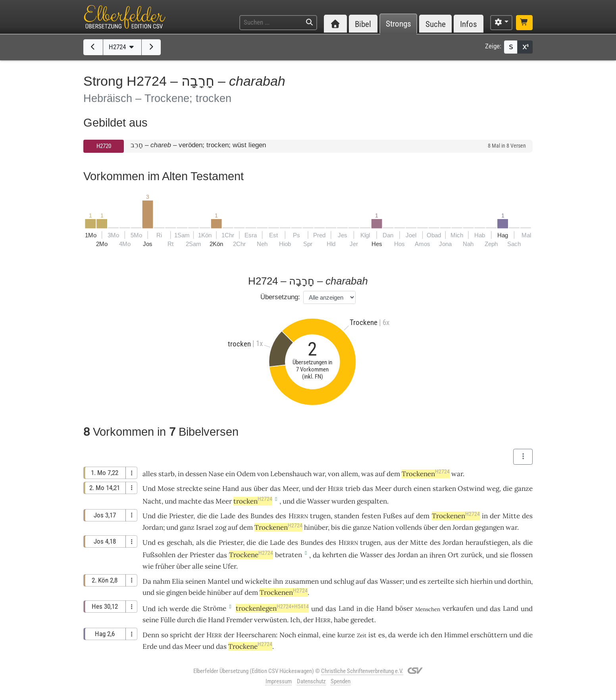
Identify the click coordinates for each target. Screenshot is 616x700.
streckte (190, 488)
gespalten (372, 501)
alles (150, 474)
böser (404, 608)
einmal (308, 635)
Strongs (398, 24)
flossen (522, 555)
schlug (344, 581)
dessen (196, 474)
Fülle (168, 620)
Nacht (152, 501)
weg (493, 488)
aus (246, 488)
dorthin (519, 581)
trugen (320, 516)
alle (198, 566)
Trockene (251, 555)
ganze (524, 488)
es (382, 635)
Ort (453, 555)
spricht (181, 635)
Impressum (279, 681)
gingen (177, 592)
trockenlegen (272, 608)
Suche (436, 24)
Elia (178, 581)
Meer (291, 488)
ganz (187, 527)
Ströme (215, 608)
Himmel (456, 635)
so (165, 635)
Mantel (219, 581)
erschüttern (489, 635)
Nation (383, 527)
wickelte (258, 581)
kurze (346, 635)
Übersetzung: (280, 297)
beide (197, 592)
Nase (216, 474)
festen (371, 516)
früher (165, 566)
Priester (181, 516)
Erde (150, 646)
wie (148, 566)
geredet (362, 620)
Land (346, 608)
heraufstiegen (487, 542)
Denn (151, 635)
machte (190, 501)
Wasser (319, 501)
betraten (289, 555)
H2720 (104, 146)
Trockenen (426, 474)
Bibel (363, 24)
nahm (162, 581)
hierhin (481, 581)
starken (444, 488)
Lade (228, 516)
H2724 (122, 47)
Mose (166, 488)
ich (424, 635)
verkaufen (458, 608)
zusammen (302, 581)
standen (347, 516)
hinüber (316, 527)
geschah (179, 542)
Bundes (262, 516)
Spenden (341, 681)
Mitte (511, 516)
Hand (231, 488)
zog (221, 527)
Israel (205, 527)
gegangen (489, 527)
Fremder (239, 620)
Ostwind (471, 488)
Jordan (153, 527)
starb (167, 474)
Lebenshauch (291, 474)
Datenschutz (311, 681)
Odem (246, 474)
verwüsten (270, 620)
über (261, 488)
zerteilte (441, 581)
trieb (353, 488)
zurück (472, 555)
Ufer (229, 566)
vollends (409, 527)
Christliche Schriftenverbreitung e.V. (362, 671)
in (485, 516)
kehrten (334, 555)
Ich (295, 620)
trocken (253, 501)
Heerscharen (256, 635)
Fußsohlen (159, 555)
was (367, 474)
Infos (469, 24)
